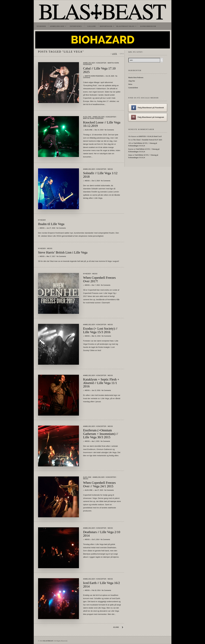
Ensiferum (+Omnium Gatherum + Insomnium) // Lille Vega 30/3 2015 (101, 434)
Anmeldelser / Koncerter (95, 63)
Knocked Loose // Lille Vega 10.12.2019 (102, 124)
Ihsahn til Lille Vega (51, 224)
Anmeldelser (57, 26)
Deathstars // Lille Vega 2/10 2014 (102, 534)
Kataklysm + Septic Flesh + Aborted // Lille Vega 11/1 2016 (101, 383)
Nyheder (41, 26)
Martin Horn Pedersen (94, 76)
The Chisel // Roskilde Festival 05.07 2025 (148, 140)
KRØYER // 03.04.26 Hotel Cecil (150, 136)
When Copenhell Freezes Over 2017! (99, 279)
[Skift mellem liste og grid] (117, 54)
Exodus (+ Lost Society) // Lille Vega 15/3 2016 (100, 330)
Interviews (76, 26)
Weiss (110, 169)
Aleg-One (87, 117)
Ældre (116, 627)
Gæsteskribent (133, 88)
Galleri (92, 26)
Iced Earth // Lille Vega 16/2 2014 (102, 585)
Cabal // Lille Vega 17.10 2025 (99, 70)
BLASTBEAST (48, 641)
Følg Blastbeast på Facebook (148, 108)
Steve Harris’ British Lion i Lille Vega (63, 252)
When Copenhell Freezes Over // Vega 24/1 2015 (99, 484)
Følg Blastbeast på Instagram (148, 117)
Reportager (106, 26)
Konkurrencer (148, 26)
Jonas (130, 155)
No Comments (109, 130)
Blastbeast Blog (126, 26)
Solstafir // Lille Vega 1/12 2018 (100, 175)
